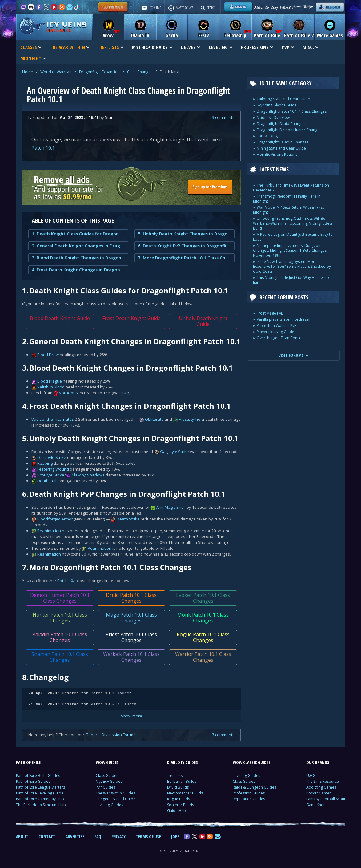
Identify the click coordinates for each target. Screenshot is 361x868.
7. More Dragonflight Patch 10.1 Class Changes (185, 258)
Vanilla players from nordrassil (283, 319)
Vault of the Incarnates (53, 419)
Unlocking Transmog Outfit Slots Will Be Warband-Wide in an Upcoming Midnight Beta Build (293, 223)
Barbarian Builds (182, 781)
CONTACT (47, 836)
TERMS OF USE (148, 836)
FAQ (98, 836)
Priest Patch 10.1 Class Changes (131, 637)
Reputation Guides (249, 799)
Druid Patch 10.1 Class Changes (131, 598)
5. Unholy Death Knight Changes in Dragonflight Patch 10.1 (185, 234)
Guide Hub (176, 811)
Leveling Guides (109, 805)
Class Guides (107, 776)
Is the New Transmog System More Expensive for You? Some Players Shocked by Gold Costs (292, 266)
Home (28, 72)
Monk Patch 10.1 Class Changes (203, 618)
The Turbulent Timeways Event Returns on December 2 (291, 188)
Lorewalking (267, 136)
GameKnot (315, 805)
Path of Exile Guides (33, 781)
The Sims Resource (323, 781)
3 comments (223, 117)
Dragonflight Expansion (99, 72)
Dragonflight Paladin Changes (283, 142)
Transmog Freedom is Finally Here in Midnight (287, 199)
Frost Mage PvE (270, 313)
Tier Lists (175, 776)
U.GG (311, 776)
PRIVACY (118, 836)
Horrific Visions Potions (277, 154)
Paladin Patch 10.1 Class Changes (60, 637)
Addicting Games (321, 787)
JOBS (175, 836)
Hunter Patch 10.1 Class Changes (60, 618)
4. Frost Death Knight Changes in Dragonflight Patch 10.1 (78, 270)
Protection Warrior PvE (276, 325)
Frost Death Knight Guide (131, 318)
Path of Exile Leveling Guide (40, 793)
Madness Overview (273, 117)
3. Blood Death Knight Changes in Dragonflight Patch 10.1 (78, 258)
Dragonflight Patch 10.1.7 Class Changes (292, 111)
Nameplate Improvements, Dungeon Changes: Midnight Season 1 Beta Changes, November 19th (290, 250)
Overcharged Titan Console (281, 338)
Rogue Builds (178, 799)
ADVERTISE (75, 836)
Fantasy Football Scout (326, 799)
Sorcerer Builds (180, 805)
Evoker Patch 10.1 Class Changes (203, 598)
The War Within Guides (115, 793)
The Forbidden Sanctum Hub (41, 805)
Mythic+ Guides (109, 781)
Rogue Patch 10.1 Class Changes (203, 637)
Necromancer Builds (185, 793)
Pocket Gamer (319, 793)
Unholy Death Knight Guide (203, 321)
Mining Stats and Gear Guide (281, 148)
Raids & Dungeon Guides (254, 787)
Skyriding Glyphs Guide (277, 105)
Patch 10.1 (43, 148)
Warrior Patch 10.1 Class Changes (203, 657)
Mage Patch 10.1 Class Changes (131, 618)
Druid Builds (178, 787)
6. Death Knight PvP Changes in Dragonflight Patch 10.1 (185, 246)
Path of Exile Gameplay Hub (40, 799)
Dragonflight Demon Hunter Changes (289, 130)
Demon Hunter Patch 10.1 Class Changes (60, 598)
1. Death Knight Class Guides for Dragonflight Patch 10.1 (78, 234)
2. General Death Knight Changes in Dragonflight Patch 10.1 (78, 246)
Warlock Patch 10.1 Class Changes (131, 657)
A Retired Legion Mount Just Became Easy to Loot (293, 237)
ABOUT (22, 836)
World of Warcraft (56, 72)
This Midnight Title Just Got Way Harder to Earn (291, 280)
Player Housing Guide (275, 332)
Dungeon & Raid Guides (116, 799)
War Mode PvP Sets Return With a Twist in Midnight (290, 210)
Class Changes (140, 72)
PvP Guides (105, 787)
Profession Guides (249, 793)
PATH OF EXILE (28, 762)
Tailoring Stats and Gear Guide (283, 99)
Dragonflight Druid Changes (281, 124)
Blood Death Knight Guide (60, 318)
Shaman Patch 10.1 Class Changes (60, 657)
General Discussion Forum (110, 735)
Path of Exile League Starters (40, 787)
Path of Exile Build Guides (38, 776)
